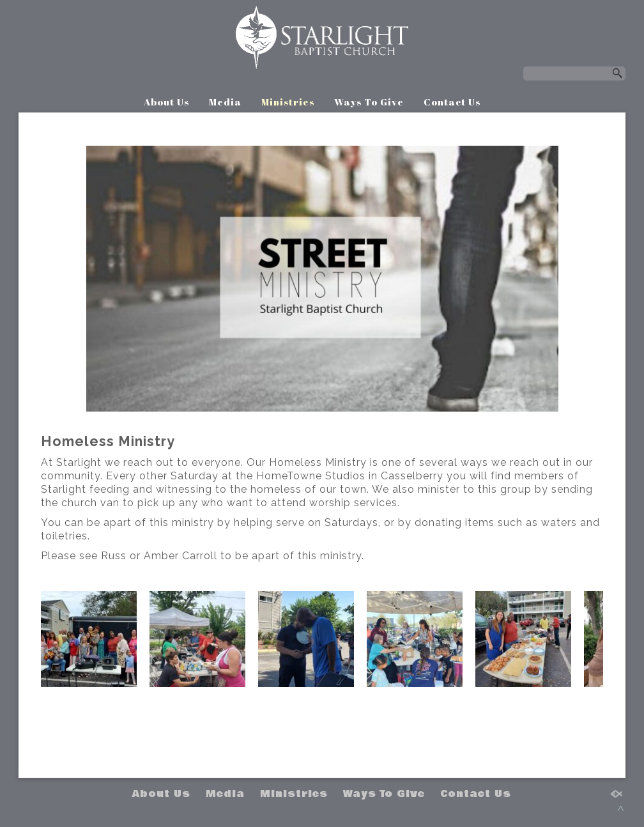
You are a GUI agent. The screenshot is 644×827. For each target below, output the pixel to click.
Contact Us (452, 102)
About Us (166, 102)
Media (225, 102)
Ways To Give (369, 102)
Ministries (288, 102)
